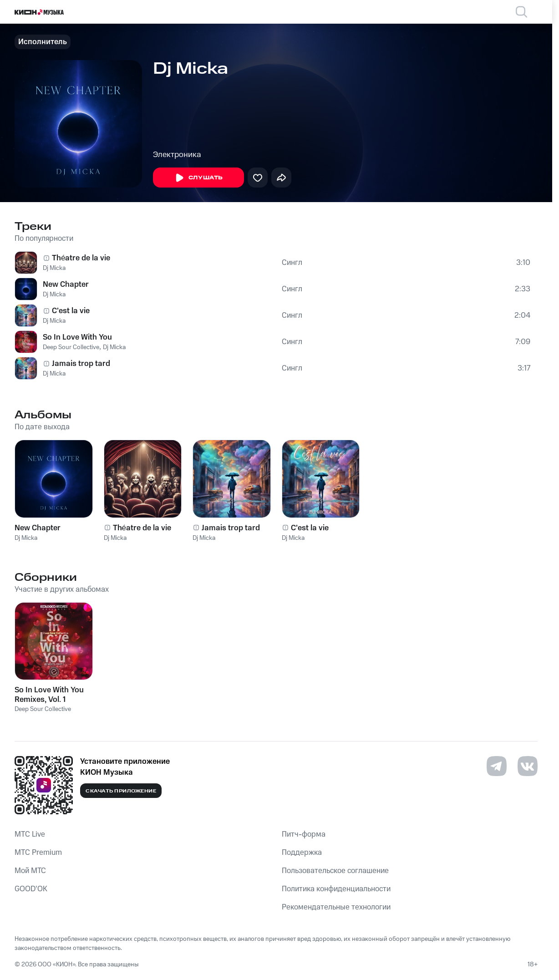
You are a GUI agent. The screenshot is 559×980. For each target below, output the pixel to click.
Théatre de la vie (81, 258)
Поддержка (302, 853)
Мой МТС (30, 871)
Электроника (177, 155)
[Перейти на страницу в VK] (528, 766)
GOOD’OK (31, 889)
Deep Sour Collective (71, 347)
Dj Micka (54, 268)
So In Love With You (77, 337)
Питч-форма (304, 834)
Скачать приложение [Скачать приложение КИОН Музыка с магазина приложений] (121, 791)
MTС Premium (38, 853)
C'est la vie (71, 311)
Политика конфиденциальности (336, 889)
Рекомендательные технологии (336, 907)
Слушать (198, 178)
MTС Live (30, 834)
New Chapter (66, 284)
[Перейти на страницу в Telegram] (497, 766)
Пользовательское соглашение (335, 871)
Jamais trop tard (81, 364)
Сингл (292, 263)
